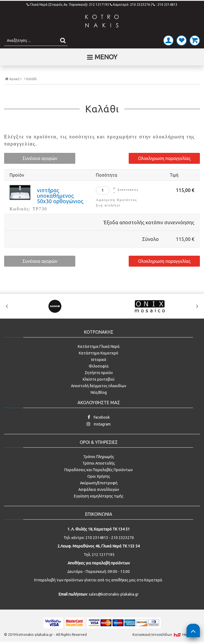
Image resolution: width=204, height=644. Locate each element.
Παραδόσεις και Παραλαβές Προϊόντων (99, 470)
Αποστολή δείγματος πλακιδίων (99, 386)
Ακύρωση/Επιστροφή (99, 483)
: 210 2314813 (165, 5)
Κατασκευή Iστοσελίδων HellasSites (166, 634)
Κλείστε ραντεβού (99, 379)
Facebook (99, 417)
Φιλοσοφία (99, 366)
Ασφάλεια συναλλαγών (99, 489)
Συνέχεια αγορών (40, 158)
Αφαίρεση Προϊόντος (117, 200)
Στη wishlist (108, 205)
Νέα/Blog (99, 392)
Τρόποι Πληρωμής (99, 457)
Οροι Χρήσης (99, 476)
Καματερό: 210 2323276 (130, 5)
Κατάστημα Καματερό (99, 353)
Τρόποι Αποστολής (99, 463)
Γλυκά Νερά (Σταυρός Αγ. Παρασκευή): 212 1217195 (68, 5)
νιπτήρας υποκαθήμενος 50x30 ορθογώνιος (60, 196)
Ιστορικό (99, 360)
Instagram (99, 424)
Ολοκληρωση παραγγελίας (164, 158)
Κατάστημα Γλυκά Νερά (99, 346)
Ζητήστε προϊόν (99, 373)
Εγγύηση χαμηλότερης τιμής (99, 496)
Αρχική (13, 79)
